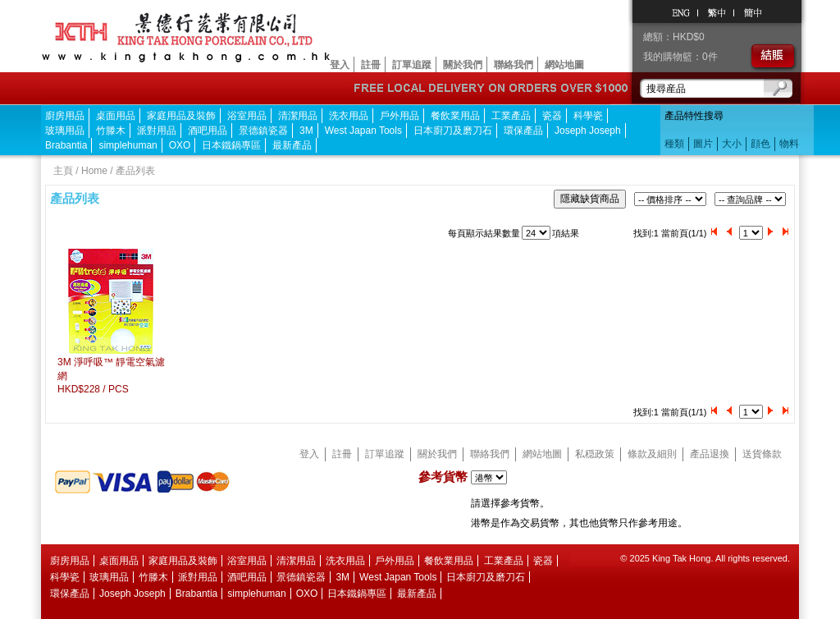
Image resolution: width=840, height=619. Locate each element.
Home (94, 171)
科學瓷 (588, 116)
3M (306, 131)
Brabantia (66, 145)
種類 (674, 144)
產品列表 (135, 171)
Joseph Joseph (588, 131)
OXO (180, 145)
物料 (789, 144)
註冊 (371, 65)
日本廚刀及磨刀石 (453, 131)
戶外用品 (399, 116)
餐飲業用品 (455, 116)
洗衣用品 (349, 116)
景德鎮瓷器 (263, 131)
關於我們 (463, 65)
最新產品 (292, 145)
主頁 (63, 171)
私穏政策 (595, 454)
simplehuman (128, 145)
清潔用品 (298, 116)
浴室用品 (247, 116)
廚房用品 (65, 116)
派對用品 (157, 131)
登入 (340, 65)
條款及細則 (652, 454)
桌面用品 (116, 116)
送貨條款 (762, 454)
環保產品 (523, 131)
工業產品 (511, 116)
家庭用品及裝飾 (181, 116)
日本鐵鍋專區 (231, 145)
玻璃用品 (65, 131)
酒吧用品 (208, 131)
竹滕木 (111, 131)
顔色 (760, 144)
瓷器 (552, 116)
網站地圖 (564, 65)
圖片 (703, 144)
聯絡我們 (514, 65)
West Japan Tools (363, 131)
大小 (732, 144)
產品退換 (710, 454)
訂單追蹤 (412, 65)
